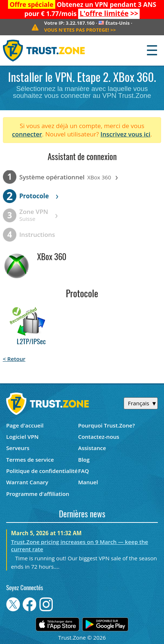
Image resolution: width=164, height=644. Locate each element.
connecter (27, 134)
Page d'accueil (25, 425)
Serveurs (18, 448)
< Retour (14, 359)
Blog (84, 460)
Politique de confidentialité (42, 471)
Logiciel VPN (22, 437)
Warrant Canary (27, 482)
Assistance (92, 448)
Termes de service (30, 460)
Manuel (88, 482)
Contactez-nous (99, 437)
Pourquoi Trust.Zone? (107, 425)
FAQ (84, 471)
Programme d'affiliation (38, 494)
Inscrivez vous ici (125, 134)
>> (109, 13)
